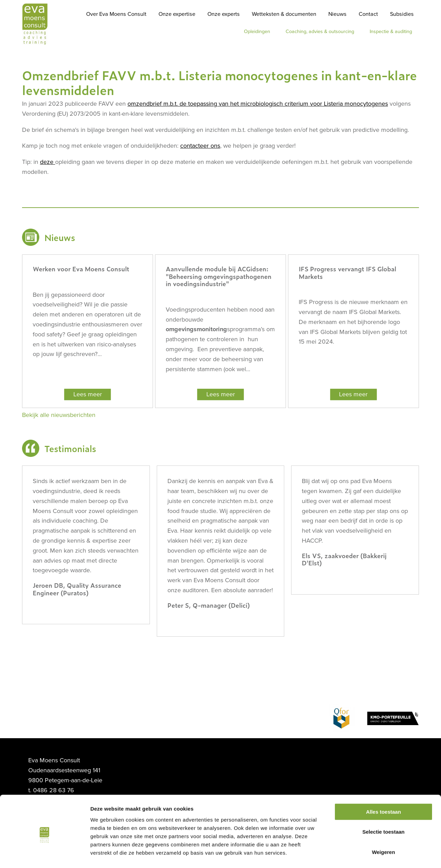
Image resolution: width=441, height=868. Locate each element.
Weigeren (383, 824)
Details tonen (372, 854)
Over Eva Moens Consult (116, 14)
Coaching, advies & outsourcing (320, 32)
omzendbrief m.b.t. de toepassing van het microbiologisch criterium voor (258, 104)
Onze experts (224, 14)
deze (48, 162)
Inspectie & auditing (391, 32)
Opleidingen (257, 32)
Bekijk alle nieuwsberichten (59, 415)
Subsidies (402, 14)
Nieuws (337, 14)
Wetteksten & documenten (284, 14)
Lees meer (88, 394)
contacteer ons (200, 146)
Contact (368, 14)
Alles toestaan (383, 784)
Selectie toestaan (384, 804)
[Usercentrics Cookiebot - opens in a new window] (45, 855)
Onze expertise (177, 14)
